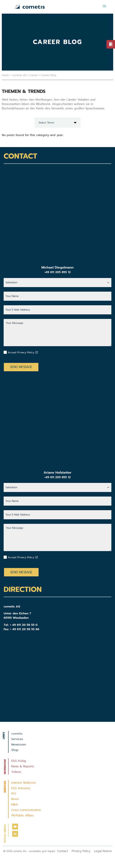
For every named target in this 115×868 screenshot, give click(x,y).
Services (17, 739)
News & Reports (23, 766)
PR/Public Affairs (23, 815)
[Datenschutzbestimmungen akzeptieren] (37, 352)
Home (5, 75)
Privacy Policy (81, 851)
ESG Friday (19, 761)
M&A (15, 805)
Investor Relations (23, 783)
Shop (15, 750)
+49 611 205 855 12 (57, 272)
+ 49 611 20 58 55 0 (24, 625)
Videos (16, 772)
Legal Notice (103, 851)
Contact (63, 851)
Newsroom (19, 745)
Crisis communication (26, 810)
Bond (15, 799)
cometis (17, 734)
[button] (104, 6)
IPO (14, 794)
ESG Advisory (21, 788)
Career (34, 75)
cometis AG (19, 75)
